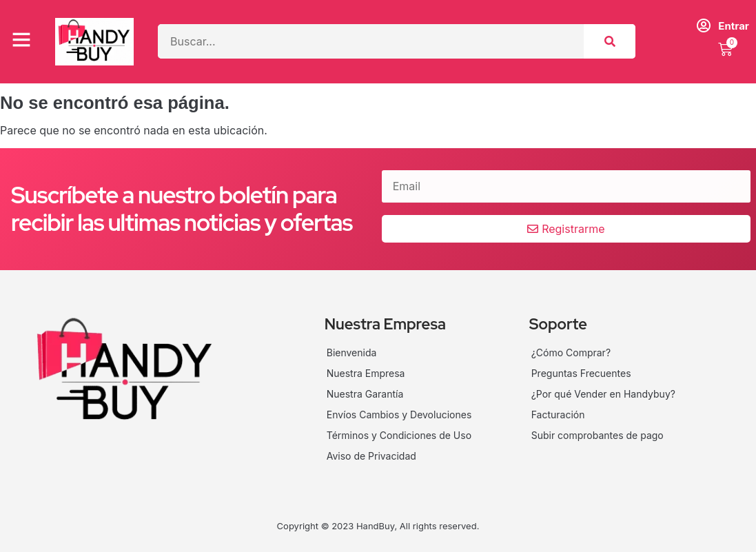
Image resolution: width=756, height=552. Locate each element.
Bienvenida (352, 352)
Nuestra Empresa (366, 373)
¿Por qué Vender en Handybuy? (603, 394)
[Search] (610, 41)
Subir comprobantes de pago (597, 435)
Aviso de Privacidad (371, 456)
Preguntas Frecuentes (581, 373)
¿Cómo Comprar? (571, 352)
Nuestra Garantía (365, 394)
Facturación (558, 415)
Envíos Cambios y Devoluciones (399, 415)
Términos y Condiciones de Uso (399, 435)
